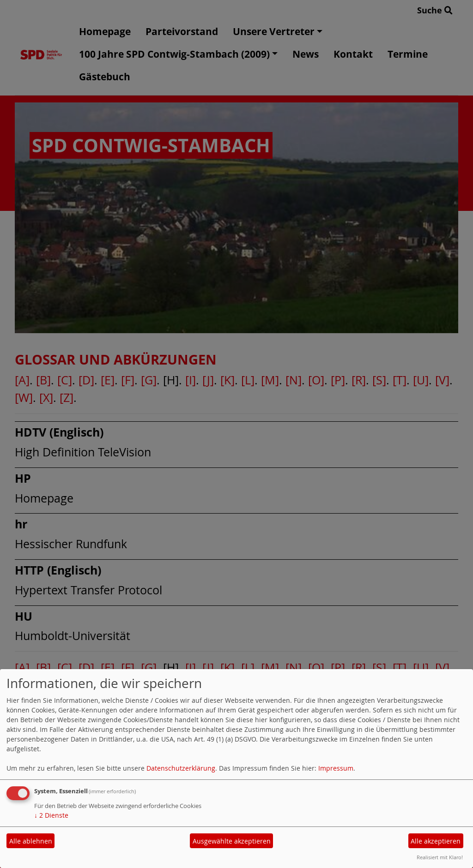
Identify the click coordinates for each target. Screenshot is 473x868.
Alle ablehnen (31, 841)
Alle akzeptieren (436, 841)
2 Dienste (51, 815)
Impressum (336, 768)
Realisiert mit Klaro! (440, 857)
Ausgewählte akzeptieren (232, 841)
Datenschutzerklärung (181, 768)
